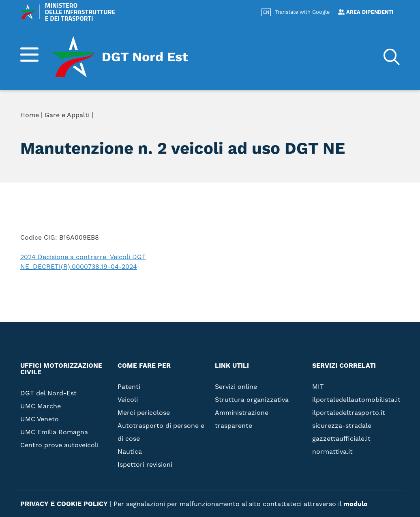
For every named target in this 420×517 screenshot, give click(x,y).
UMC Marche (41, 406)
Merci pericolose (144, 413)
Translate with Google (302, 12)
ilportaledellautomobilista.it (356, 400)
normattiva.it (332, 452)
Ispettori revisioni (145, 465)
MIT (318, 387)
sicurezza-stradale (342, 426)
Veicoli (128, 400)
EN (266, 13)
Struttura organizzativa (252, 400)
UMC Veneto (40, 419)
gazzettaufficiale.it (341, 439)
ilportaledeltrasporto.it (349, 413)
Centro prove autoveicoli (59, 445)
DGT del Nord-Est (48, 393)
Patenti (129, 387)
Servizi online (236, 387)
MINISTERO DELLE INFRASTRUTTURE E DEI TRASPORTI (68, 12)
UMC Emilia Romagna (54, 432)
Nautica (130, 452)
